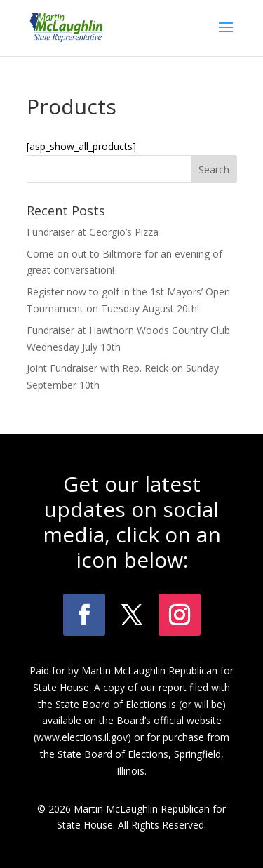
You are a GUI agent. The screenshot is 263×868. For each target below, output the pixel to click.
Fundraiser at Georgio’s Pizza (93, 232)
